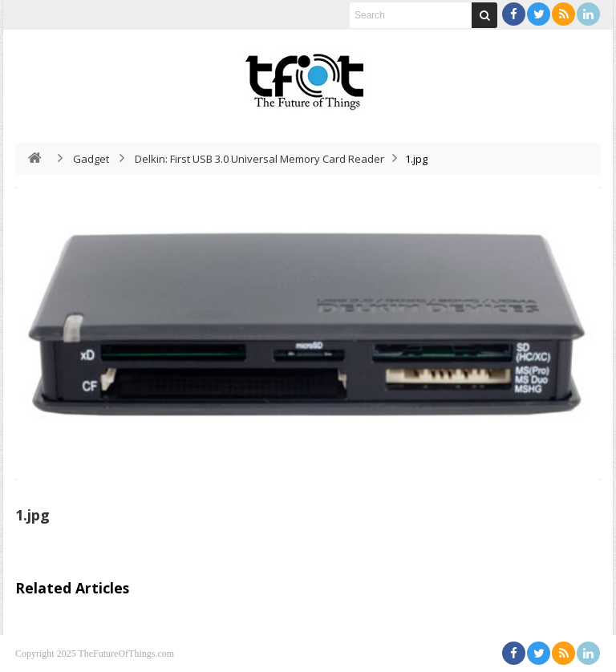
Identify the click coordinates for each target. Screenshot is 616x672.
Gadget (91, 159)
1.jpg (32, 515)
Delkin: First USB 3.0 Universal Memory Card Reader (259, 159)
